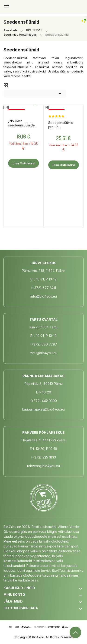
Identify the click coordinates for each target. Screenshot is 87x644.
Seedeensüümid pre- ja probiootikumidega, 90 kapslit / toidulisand (63, 125)
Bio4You (38, 637)
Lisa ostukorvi (24, 163)
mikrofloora (75, 62)
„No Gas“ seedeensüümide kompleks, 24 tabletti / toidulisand (23, 123)
